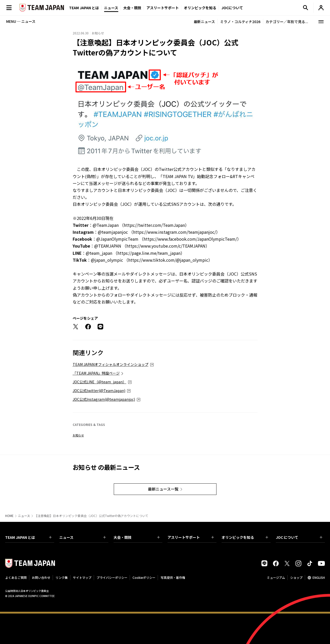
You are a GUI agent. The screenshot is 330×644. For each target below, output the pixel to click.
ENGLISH (319, 577)
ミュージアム (276, 577)
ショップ (296, 577)
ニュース (111, 8)
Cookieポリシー (144, 577)
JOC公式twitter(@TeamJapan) (99, 391)
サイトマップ (82, 577)
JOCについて (232, 8)
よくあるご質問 (16, 577)
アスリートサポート (163, 8)
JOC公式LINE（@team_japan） (100, 382)
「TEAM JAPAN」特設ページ (96, 373)
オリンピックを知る (200, 8)
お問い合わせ (41, 577)
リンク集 (62, 577)
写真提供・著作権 (173, 577)
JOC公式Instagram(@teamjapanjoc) (104, 399)
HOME (9, 516)
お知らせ (78, 435)
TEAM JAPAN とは (28, 537)
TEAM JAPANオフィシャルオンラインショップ (111, 364)
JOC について (299, 537)
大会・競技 (137, 537)
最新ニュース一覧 (163, 489)
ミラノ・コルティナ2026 (240, 22)
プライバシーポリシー (112, 577)
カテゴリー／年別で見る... (287, 22)
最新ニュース (204, 22)
